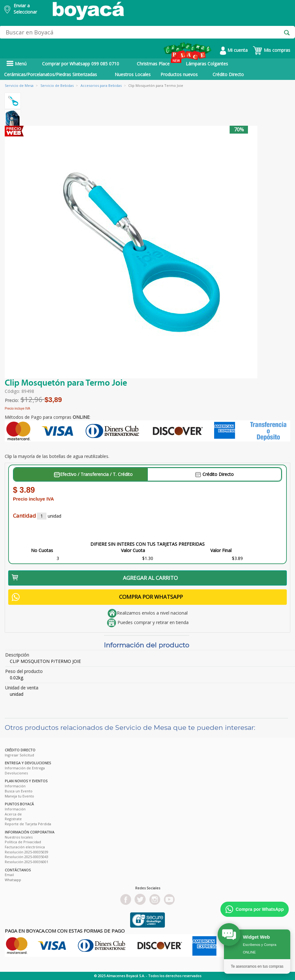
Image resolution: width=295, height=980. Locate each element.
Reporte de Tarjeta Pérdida (28, 824)
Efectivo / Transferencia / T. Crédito (93, 474)
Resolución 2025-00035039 (27, 852)
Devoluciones (16, 773)
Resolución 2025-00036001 (27, 862)
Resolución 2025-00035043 (27, 857)
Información (15, 786)
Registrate (13, 819)
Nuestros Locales (133, 74)
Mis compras (271, 50)
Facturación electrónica (25, 847)
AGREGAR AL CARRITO (95, 578)
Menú (16, 64)
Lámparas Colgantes (207, 64)
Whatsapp (13, 880)
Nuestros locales (19, 837)
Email (9, 875)
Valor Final (221, 550)
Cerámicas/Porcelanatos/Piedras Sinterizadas (51, 74)
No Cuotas (42, 550)
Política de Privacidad (23, 842)
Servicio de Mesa (19, 85)
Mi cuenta (234, 50)
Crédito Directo (228, 74)
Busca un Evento (19, 791)
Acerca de (13, 814)
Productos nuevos (179, 74)
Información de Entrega (25, 768)
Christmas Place (159, 63)
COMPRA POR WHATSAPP (97, 597)
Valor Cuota (133, 550)
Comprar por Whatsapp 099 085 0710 (81, 64)
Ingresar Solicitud (19, 755)
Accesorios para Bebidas (101, 85)
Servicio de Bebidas (57, 85)
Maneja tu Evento (19, 796)
